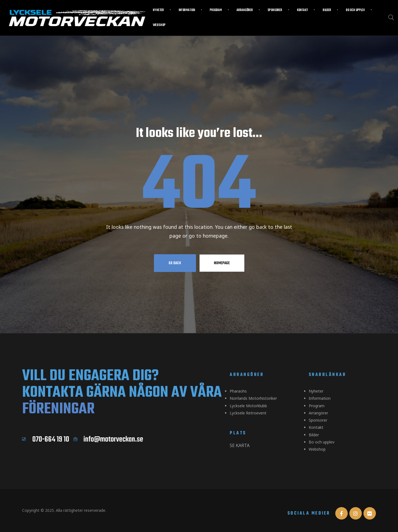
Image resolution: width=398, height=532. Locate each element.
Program (216, 10)
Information (187, 10)
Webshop (159, 25)
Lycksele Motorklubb (248, 404)
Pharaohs (238, 391)
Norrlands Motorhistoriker (253, 397)
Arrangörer (245, 10)
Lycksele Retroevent (248, 411)
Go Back (175, 263)
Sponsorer (275, 10)
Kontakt (302, 10)
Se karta (240, 442)
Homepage (222, 263)
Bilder (327, 10)
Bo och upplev (355, 10)
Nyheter (158, 10)
